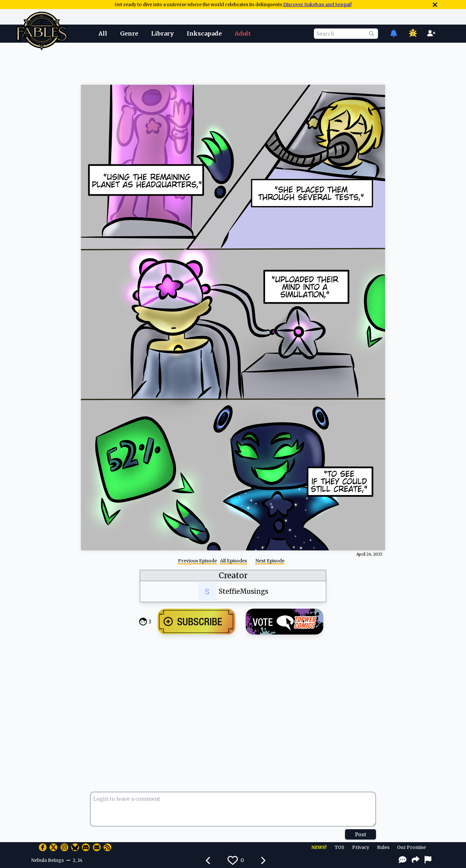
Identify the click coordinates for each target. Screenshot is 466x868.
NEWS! (319, 847)
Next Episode (270, 561)
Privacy (361, 847)
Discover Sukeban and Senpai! (317, 5)
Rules (383, 847)
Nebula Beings (47, 860)
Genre (129, 33)
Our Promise (411, 847)
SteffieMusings (244, 591)
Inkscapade (204, 33)
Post (361, 834)
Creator (233, 575)
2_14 (78, 860)
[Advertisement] (233, 62)
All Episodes (233, 561)
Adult (243, 33)
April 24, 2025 (369, 554)
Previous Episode (197, 561)
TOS (339, 847)
